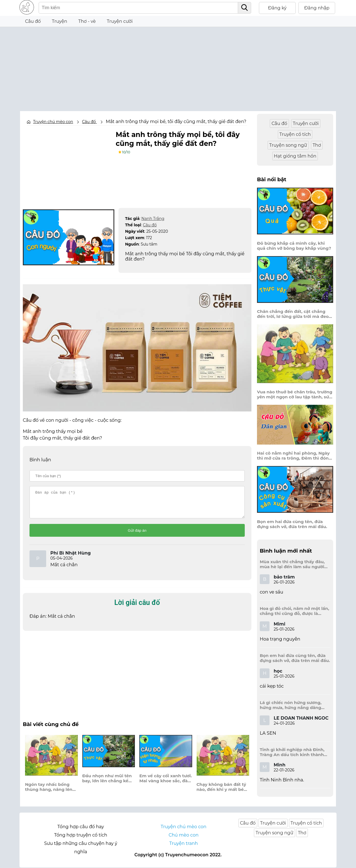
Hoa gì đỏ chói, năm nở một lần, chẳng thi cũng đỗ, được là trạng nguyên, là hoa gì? (294, 611)
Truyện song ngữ (288, 145)
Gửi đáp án (137, 535)
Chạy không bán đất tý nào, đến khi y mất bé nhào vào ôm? (221, 792)
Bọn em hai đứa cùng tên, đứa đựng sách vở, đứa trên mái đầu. (292, 524)
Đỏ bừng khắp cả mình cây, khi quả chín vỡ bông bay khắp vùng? (294, 246)
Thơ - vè (87, 21)
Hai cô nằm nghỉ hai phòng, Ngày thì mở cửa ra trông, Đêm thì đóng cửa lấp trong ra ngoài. (294, 456)
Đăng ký (277, 8)
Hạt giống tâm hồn (295, 156)
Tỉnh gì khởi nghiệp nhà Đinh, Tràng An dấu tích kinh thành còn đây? (292, 752)
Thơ (317, 145)
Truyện (60, 21)
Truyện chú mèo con (53, 122)
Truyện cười (120, 21)
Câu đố (33, 21)
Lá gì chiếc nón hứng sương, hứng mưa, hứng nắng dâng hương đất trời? (291, 705)
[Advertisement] (178, 66)
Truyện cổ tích (295, 134)
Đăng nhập (317, 8)
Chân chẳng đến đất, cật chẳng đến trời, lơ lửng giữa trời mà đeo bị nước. (293, 314)
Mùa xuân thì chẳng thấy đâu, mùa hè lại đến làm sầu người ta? (292, 564)
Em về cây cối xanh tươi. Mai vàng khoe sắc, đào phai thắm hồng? (166, 783)
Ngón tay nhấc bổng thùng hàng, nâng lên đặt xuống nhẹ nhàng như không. (49, 792)
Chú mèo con (184, 836)
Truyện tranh (184, 844)
